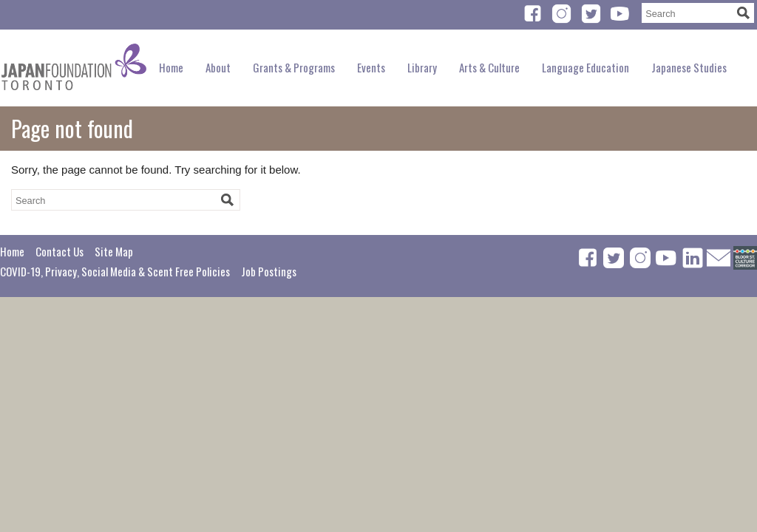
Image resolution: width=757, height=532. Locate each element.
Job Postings (269, 271)
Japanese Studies (689, 67)
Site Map (114, 251)
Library (422, 67)
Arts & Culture (489, 67)
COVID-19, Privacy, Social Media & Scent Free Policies (115, 271)
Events (371, 67)
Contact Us (60, 251)
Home (171, 67)
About (218, 67)
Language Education (585, 67)
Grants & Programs (294, 67)
